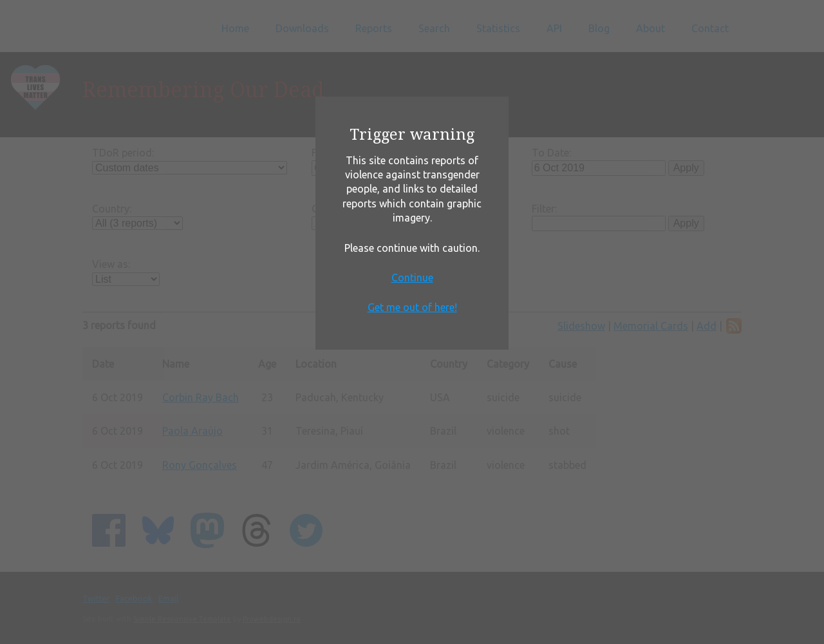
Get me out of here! (412, 307)
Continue (412, 278)
